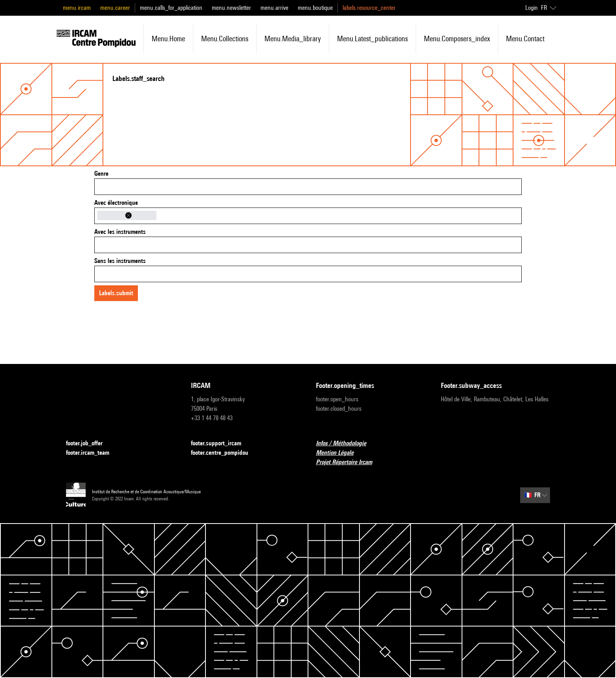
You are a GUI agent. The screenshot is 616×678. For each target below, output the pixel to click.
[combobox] (308, 187)
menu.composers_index (457, 39)
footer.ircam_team (92, 453)
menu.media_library (293, 39)
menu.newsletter (231, 8)
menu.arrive (274, 8)
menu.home (168, 39)
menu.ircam (77, 8)
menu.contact (525, 39)
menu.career (115, 8)
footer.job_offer (89, 444)
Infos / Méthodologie (346, 444)
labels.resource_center (369, 8)
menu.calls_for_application (171, 8)
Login (532, 8)
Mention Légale (339, 453)
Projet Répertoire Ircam (349, 462)
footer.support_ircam (221, 444)
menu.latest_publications (372, 39)
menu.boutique (315, 8)
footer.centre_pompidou (224, 453)
